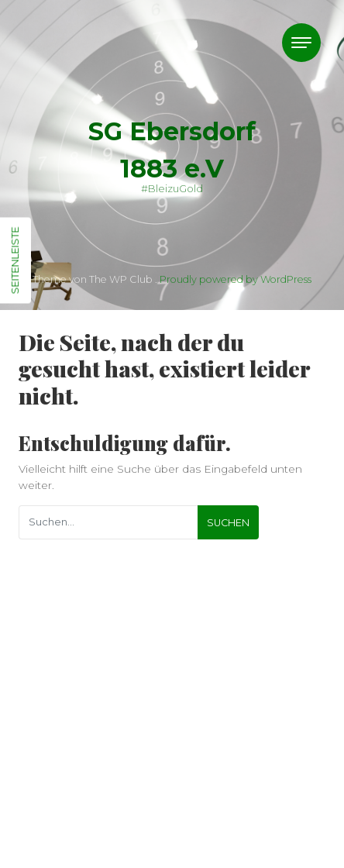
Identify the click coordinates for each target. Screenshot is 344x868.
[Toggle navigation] (301, 43)
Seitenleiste (15, 261)
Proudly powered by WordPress (236, 279)
